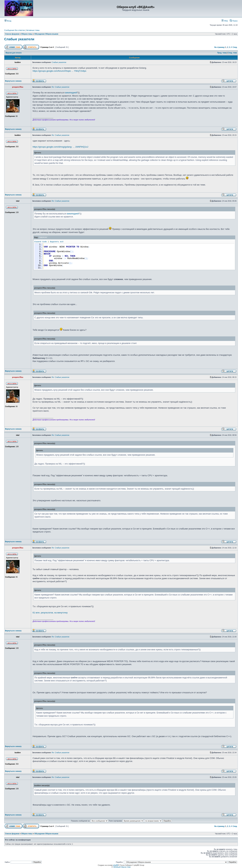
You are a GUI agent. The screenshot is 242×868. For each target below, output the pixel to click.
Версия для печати (14, 53)
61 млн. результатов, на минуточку (50, 613)
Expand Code (41, 242)
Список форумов (12, 34)
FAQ (225, 21)
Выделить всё (57, 242)
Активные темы (33, 30)
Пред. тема (222, 53)
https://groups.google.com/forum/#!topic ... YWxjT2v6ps (59, 71)
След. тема (232, 53)
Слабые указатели (19, 39)
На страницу (219, 47)
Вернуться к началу (13, 81)
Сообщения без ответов (14, 30)
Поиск (234, 21)
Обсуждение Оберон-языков (46, 34)
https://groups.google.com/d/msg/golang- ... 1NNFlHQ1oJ (60, 147)
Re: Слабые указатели (61, 87)
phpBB (116, 865)
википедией (71, 93)
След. (235, 47)
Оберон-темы (27, 34)
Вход (8, 21)
